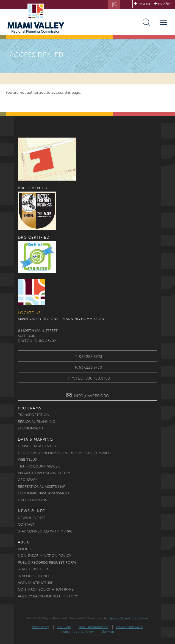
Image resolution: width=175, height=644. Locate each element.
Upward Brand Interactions (128, 618)
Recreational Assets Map (42, 487)
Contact (26, 524)
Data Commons (32, 500)
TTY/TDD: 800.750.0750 (89, 378)
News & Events (32, 518)
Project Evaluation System (44, 473)
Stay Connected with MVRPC (45, 531)
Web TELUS (27, 459)
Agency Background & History (48, 596)
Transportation (34, 415)
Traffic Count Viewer (39, 466)
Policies (26, 549)
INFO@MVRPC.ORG (88, 396)
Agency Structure (35, 583)
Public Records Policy (77, 632)
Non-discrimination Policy (45, 556)
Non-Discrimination (93, 627)
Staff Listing (41, 627)
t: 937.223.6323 (89, 357)
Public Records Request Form (47, 562)
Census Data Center (37, 446)
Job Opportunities (36, 576)
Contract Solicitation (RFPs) (46, 589)
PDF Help (64, 627)
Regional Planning (37, 422)
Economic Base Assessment (44, 493)
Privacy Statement (129, 627)
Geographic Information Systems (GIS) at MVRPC (64, 453)
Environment (31, 428)
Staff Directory (33, 569)
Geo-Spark (28, 480)
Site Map (108, 632)
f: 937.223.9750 (89, 367)
